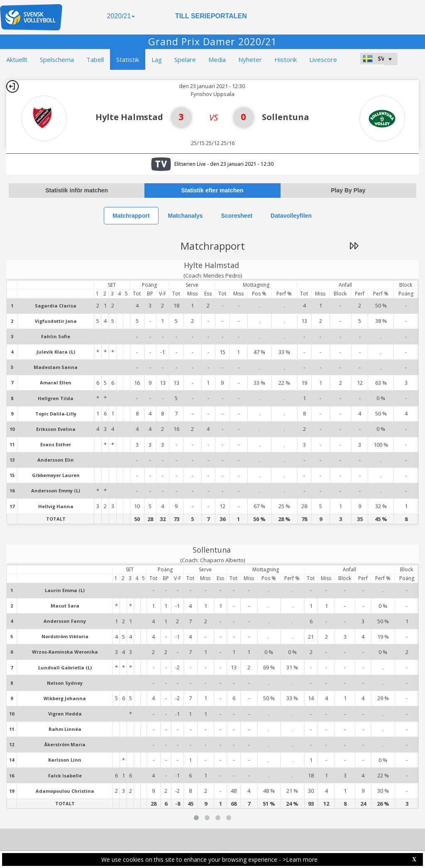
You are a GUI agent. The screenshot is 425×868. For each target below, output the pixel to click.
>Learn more (300, 859)
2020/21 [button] (121, 16)
